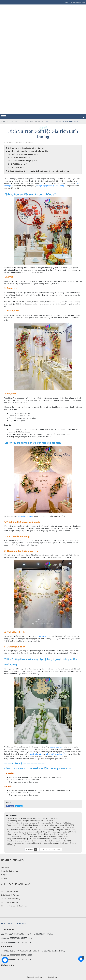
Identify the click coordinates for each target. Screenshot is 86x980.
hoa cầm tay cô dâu (37, 754)
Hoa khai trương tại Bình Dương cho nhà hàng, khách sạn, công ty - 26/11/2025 (38, 834)
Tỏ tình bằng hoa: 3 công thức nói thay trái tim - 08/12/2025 (30, 821)
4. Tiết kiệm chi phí (19, 164)
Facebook (10, 806)
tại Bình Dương (58, 186)
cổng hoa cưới (60, 754)
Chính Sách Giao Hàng (11, 899)
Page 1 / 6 (29, 850)
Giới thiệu (5, 867)
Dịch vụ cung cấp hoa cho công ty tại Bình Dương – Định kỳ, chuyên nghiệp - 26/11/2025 (42, 832)
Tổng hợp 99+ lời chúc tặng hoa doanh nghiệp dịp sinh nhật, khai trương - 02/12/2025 (40, 825)
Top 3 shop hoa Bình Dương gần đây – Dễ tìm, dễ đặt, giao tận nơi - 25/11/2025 (38, 836)
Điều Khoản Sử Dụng (10, 895)
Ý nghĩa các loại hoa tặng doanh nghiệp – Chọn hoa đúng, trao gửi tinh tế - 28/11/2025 (41, 827)
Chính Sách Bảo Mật (10, 891)
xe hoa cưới (50, 754)
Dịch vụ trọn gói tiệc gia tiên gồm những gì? (26, 148)
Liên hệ (4, 878)
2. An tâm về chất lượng (20, 158)
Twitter (19, 806)
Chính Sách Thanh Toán (11, 902)
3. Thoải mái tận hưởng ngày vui (24, 161)
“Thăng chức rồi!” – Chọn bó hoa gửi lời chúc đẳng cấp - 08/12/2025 (33, 818)
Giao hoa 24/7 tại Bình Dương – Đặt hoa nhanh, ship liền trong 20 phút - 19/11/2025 (39, 841)
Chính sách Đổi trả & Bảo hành (14, 906)
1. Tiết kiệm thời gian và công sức (24, 154)
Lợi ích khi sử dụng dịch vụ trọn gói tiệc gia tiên (28, 151)
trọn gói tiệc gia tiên (44, 186)
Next (54, 850)
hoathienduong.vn (56, 747)
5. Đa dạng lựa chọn (19, 167)
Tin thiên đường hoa (10, 871)
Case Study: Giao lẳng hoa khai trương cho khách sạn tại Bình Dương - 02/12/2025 (39, 823)
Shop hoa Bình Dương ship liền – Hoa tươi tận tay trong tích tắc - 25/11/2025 (37, 839)
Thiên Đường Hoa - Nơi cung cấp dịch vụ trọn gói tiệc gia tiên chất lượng (38, 171)
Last (59, 850)
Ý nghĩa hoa (6, 875)
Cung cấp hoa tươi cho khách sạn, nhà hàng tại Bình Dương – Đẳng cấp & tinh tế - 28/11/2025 (44, 830)
